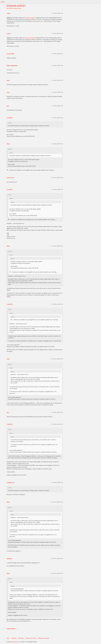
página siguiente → (12, 629)
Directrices (21, 638)
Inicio (8, 638)
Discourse (15, 642)
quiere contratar (31, 18)
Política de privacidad (43, 638)
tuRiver (3, 2)
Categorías (14, 638)
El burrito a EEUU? (16, 5)
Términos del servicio (31, 638)
